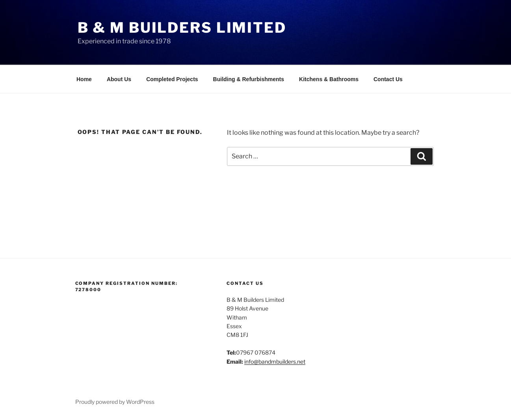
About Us (119, 79)
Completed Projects (172, 79)
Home (84, 79)
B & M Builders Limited (182, 28)
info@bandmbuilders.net (275, 361)
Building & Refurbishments (249, 79)
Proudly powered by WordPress (115, 402)
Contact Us (388, 79)
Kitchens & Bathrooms (329, 79)
